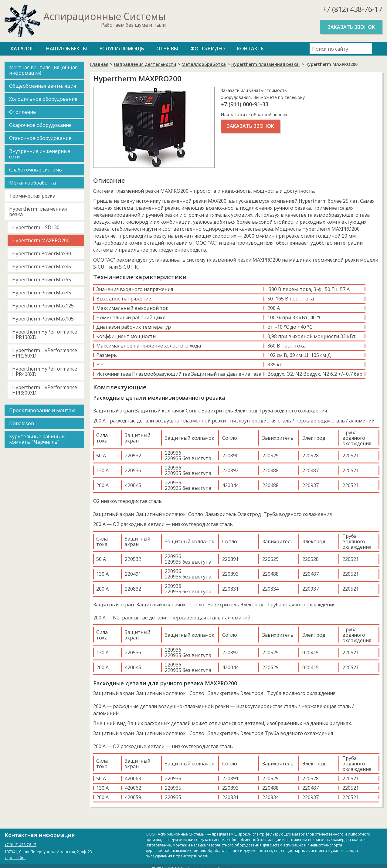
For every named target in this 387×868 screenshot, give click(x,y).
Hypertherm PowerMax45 (42, 266)
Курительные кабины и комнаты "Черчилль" (37, 439)
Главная (99, 64)
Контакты (251, 49)
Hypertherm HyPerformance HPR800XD (45, 390)
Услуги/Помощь (122, 49)
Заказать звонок (351, 27)
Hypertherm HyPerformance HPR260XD (45, 353)
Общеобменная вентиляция (42, 86)
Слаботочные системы (36, 170)
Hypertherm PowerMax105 (43, 319)
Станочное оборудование (40, 138)
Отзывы (167, 49)
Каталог (22, 49)
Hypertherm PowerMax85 (42, 293)
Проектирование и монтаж (42, 410)
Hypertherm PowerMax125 (43, 306)
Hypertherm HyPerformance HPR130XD (45, 334)
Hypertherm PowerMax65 (42, 280)
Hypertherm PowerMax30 (42, 253)
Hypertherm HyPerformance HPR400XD (45, 371)
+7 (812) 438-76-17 (352, 9)
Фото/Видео (208, 49)
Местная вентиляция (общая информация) (43, 70)
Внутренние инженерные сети (40, 154)
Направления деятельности (145, 64)
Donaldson (22, 423)
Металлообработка (32, 183)
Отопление (22, 112)
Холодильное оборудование (43, 99)
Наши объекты (67, 49)
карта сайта (15, 858)
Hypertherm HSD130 (36, 227)
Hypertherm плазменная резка (38, 212)
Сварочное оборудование (40, 125)
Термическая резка (32, 196)
